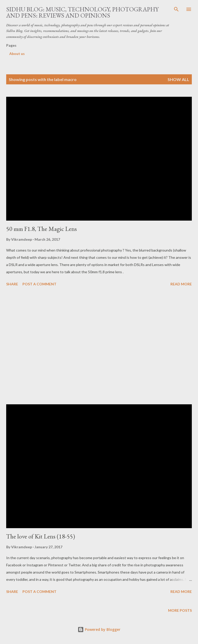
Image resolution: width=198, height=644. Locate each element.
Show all (178, 79)
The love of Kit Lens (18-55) (41, 536)
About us (17, 54)
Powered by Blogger (99, 629)
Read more (181, 284)
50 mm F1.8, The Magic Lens (42, 229)
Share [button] (12, 284)
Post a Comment (39, 284)
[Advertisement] (99, 346)
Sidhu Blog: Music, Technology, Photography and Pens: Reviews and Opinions (82, 12)
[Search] (176, 9)
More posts (180, 610)
